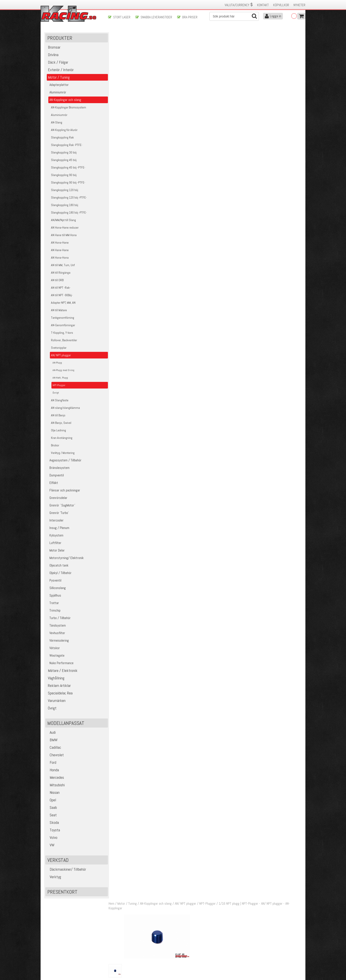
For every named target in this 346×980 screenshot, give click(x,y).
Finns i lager (263, 94)
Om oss (180, 939)
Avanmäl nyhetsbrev (56, 963)
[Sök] (234, 16)
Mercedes (55, 778)
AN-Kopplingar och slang (157, 35)
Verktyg (54, 877)
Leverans (114, 949)
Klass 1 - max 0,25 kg (270, 100)
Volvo (52, 838)
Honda (53, 770)
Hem (113, 35)
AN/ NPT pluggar (187, 35)
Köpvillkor (281, 5)
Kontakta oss (117, 939)
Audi (51, 733)
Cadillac (54, 748)
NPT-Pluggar (209, 35)
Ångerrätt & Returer (121, 953)
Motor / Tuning (128, 35)
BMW (52, 740)
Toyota (53, 830)
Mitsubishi (55, 785)
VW (50, 845)
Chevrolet (55, 755)
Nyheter (299, 5)
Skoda (53, 823)
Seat (52, 815)
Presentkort (62, 892)
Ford (51, 763)
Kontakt (263, 5)
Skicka (187, 921)
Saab (52, 808)
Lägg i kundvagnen (266, 80)
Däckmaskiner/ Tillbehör (66, 870)
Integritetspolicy (119, 958)
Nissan (53, 793)
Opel (51, 800)
